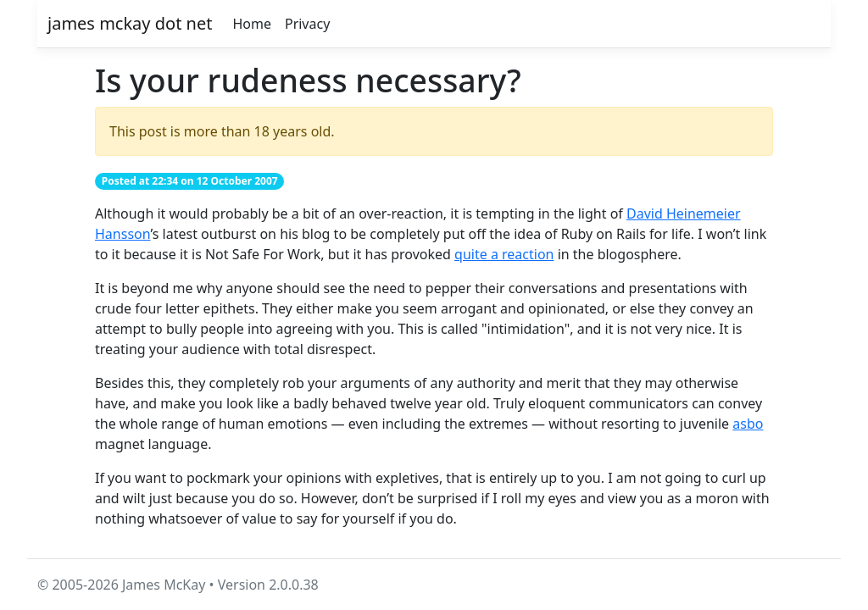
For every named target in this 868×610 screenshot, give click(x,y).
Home (252, 24)
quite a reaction (504, 254)
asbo (748, 424)
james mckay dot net (130, 23)
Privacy (307, 24)
